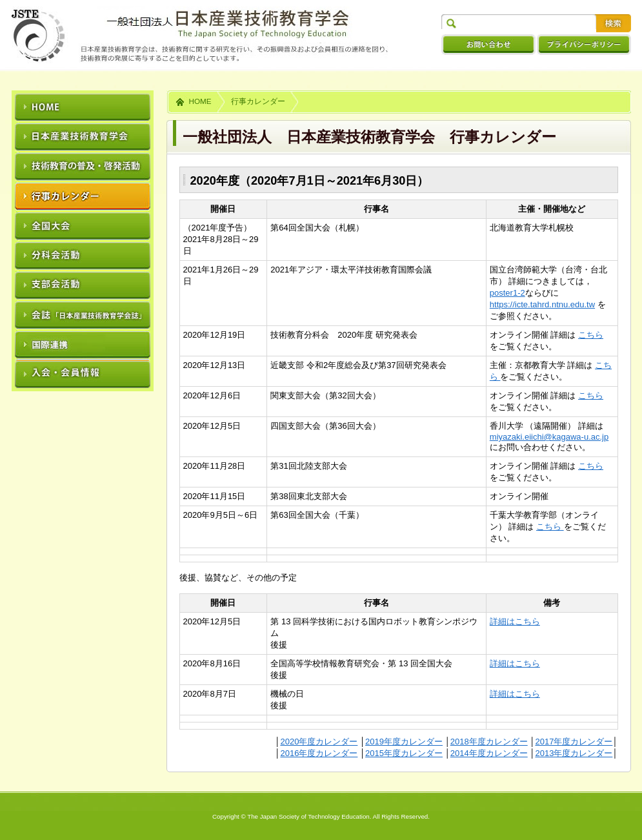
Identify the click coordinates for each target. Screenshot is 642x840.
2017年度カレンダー (574, 742)
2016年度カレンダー (319, 753)
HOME (200, 101)
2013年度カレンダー (574, 753)
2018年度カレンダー (489, 742)
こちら (591, 335)
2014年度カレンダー (489, 753)
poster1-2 (507, 293)
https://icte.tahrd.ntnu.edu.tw (542, 304)
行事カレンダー (258, 101)
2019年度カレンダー (404, 742)
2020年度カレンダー (319, 742)
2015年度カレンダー (404, 753)
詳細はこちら (515, 621)
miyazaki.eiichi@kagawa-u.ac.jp (549, 437)
